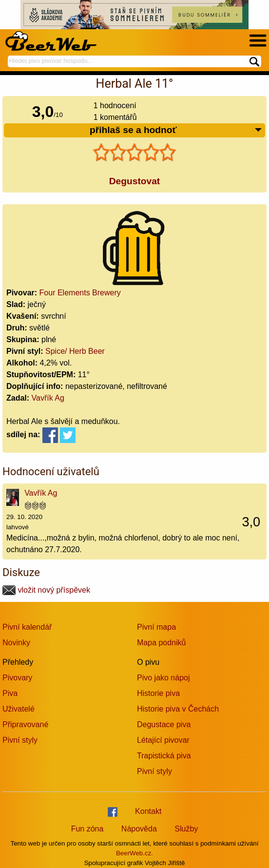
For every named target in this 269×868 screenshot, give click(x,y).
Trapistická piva (164, 756)
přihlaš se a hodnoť (176, 130)
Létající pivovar (163, 740)
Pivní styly (20, 740)
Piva (10, 693)
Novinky (16, 643)
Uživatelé (19, 709)
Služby (186, 829)
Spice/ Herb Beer (75, 351)
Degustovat (134, 181)
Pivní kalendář (27, 627)
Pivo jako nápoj (163, 678)
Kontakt (148, 811)
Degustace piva (164, 724)
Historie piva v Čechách (178, 709)
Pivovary (17, 678)
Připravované (25, 724)
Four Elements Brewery (80, 293)
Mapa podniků (162, 643)
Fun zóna (87, 829)
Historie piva (158, 693)
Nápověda (139, 829)
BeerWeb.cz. (134, 853)
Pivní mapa (156, 627)
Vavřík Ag (48, 398)
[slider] (134, 153)
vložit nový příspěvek (46, 590)
